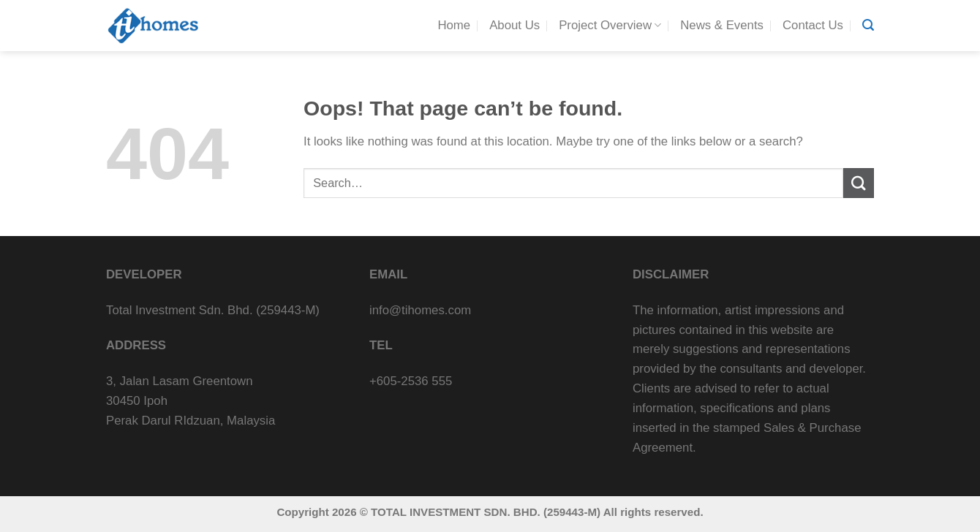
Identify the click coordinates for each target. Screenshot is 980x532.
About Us (514, 25)
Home (454, 25)
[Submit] (859, 183)
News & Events (722, 25)
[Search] (868, 25)
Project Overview (610, 26)
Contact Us (813, 25)
